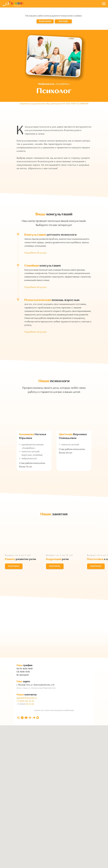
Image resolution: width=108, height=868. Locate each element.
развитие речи (20, 559)
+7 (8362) (21, 704)
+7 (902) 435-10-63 (25, 701)
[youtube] (26, 718)
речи (57, 559)
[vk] (30, 718)
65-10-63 (30, 704)
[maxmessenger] (38, 718)
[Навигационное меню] (104, 4)
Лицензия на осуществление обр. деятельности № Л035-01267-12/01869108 (54, 104)
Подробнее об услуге (35, 253)
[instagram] (22, 718)
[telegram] (34, 718)
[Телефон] (18, 718)
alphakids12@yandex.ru (27, 698)
